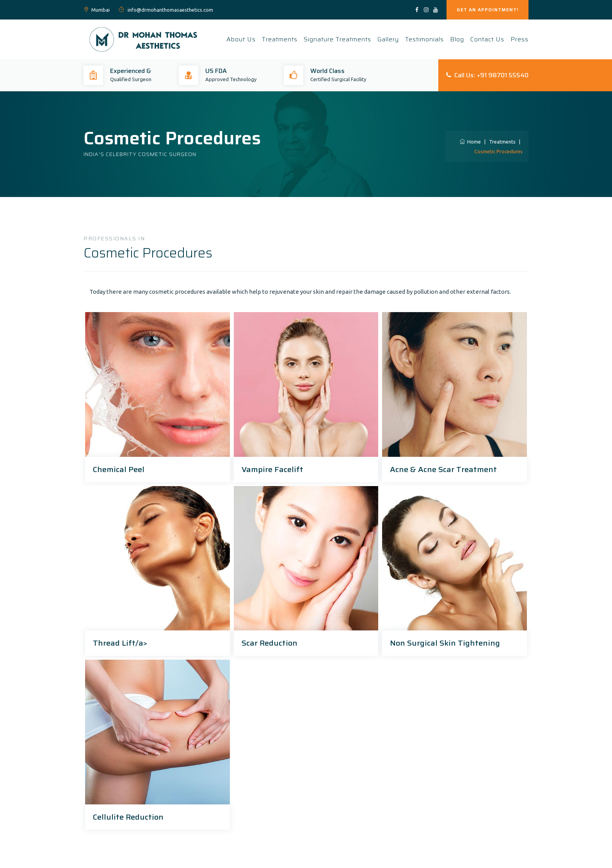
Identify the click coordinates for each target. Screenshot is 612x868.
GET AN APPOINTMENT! (487, 10)
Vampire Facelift (272, 469)
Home (470, 142)
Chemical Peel (119, 469)
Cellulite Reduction (128, 817)
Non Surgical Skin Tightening (445, 643)
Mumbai (101, 10)
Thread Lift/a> (120, 643)
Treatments (280, 39)
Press (519, 39)
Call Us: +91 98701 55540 (487, 75)
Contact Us (487, 39)
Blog (457, 39)
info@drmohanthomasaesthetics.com (170, 10)
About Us (241, 39)
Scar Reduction (270, 643)
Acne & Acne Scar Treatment (443, 469)
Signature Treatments (337, 39)
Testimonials (424, 39)
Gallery (388, 39)
